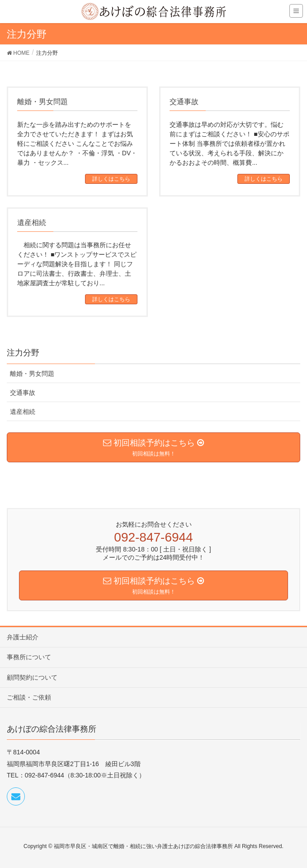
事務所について (29, 657)
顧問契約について (32, 677)
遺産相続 (23, 412)
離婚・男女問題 (32, 374)
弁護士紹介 (23, 637)
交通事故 (23, 393)
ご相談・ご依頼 (29, 697)
